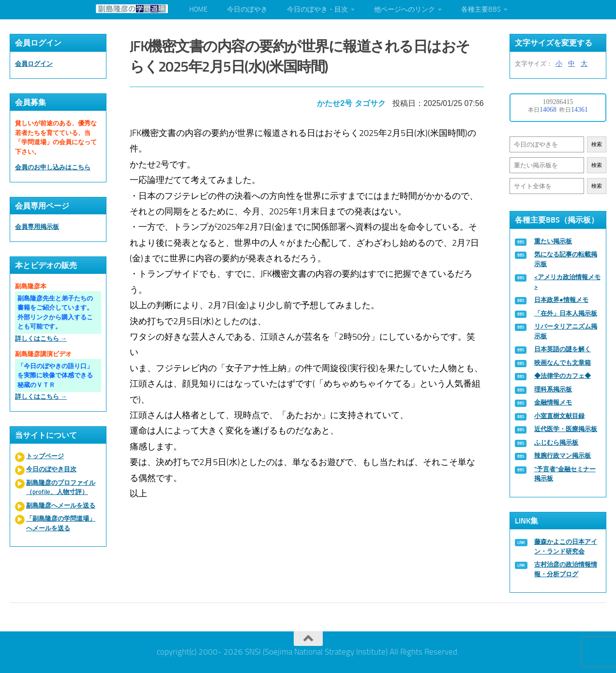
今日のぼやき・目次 (317, 9)
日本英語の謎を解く (563, 349)
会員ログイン (34, 64)
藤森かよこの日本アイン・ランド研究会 (566, 546)
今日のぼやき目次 (51, 469)
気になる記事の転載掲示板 (566, 259)
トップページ (45, 456)
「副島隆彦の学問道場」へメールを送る (61, 523)
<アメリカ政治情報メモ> (567, 282)
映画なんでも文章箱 (563, 363)
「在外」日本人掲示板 (566, 313)
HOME (198, 9)
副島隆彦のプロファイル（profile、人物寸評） (61, 487)
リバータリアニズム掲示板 (566, 331)
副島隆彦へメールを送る (61, 505)
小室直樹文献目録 (559, 416)
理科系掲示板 (553, 389)
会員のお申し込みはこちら (53, 167)
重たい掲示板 (553, 241)
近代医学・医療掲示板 (566, 429)
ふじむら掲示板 (556, 442)
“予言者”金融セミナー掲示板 (565, 474)
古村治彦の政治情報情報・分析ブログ (566, 569)
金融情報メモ (553, 402)
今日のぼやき (247, 9)
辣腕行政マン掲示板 (563, 456)
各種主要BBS (481, 9)
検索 (597, 144)
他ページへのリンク (405, 9)
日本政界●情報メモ (561, 300)
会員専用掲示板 (37, 227)
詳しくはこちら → (41, 338)
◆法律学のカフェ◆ (563, 376)
